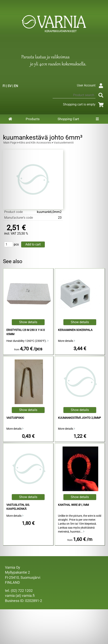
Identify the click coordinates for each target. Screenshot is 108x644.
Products (33, 119)
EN (16, 86)
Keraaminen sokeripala (75, 330)
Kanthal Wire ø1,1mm (73, 505)
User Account (91, 85)
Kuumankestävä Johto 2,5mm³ (79, 418)
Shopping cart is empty (84, 104)
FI (4, 86)
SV (10, 86)
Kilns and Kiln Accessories (35, 143)
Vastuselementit (64, 143)
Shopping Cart (68, 119)
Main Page (10, 143)
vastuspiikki (15, 418)
